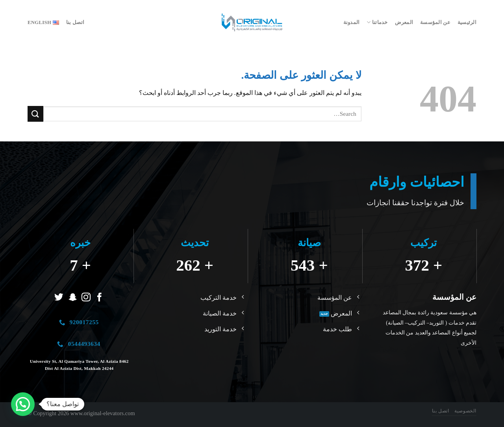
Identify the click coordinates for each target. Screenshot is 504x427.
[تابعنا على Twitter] (59, 298)
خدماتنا (377, 22)
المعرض (404, 22)
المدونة (352, 22)
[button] (23, 404)
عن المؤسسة (435, 22)
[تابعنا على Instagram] (86, 298)
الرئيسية (467, 22)
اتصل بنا (75, 22)
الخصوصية (465, 411)
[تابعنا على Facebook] (99, 298)
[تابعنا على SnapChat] (73, 298)
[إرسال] (35, 114)
